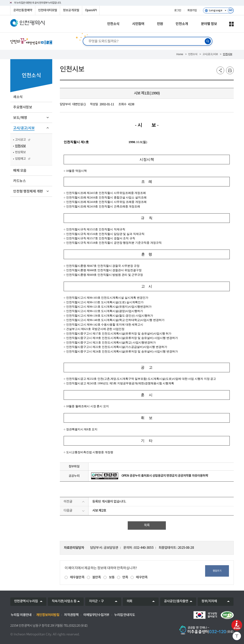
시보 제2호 (99, 511)
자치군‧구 (96, 601)
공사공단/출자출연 (176, 601)
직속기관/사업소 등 (64, 601)
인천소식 (193, 54)
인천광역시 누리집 (26, 601)
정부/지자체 (209, 601)
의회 (129, 601)
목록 (147, 525)
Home (180, 54)
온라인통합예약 (23, 10)
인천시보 (228, 54)
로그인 (178, 10)
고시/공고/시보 (210, 54)
